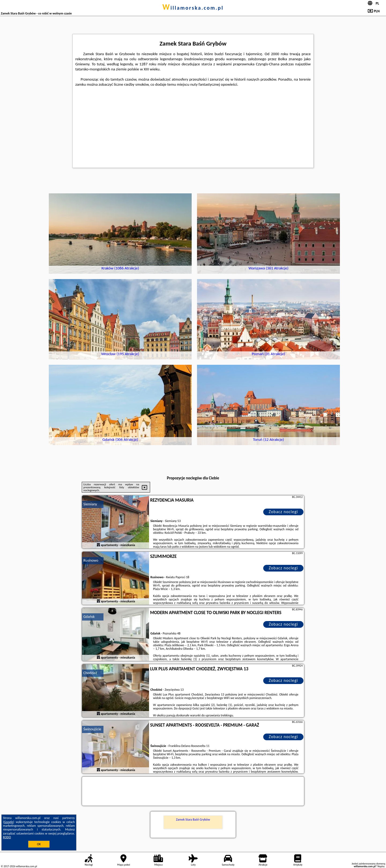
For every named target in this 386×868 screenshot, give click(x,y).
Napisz (381, 866)
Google (9, 822)
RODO (7, 837)
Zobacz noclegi (283, 512)
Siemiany (90, 504)
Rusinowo (91, 560)
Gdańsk (89, 617)
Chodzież (90, 673)
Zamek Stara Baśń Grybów (193, 820)
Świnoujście (92, 729)
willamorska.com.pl (193, 8)
